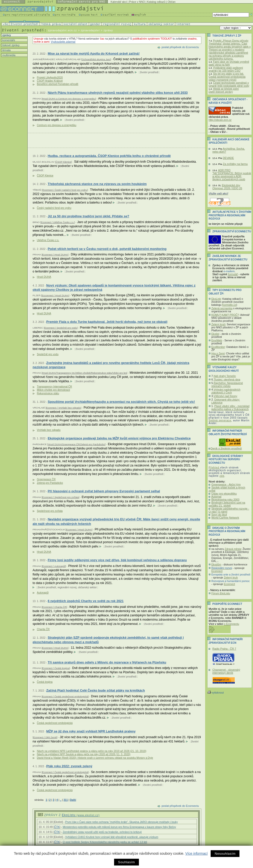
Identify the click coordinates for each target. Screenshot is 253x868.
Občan (172, 2)
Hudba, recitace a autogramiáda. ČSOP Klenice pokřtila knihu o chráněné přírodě (109, 156)
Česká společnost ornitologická (55, 723)
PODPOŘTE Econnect (227, 604)
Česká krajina (45, 682)
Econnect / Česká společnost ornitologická (65, 696)
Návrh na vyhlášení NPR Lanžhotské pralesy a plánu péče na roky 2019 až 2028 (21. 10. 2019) (92, 751)
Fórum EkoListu (221, 593)
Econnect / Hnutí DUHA (55, 255)
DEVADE (228, 158)
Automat (216, 497)
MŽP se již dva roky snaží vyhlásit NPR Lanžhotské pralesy (91, 731)
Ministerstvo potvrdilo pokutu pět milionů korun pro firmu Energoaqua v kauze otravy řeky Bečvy (119, 827)
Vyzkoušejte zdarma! (63, 42)
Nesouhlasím (225, 854)
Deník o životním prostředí (226, 448)
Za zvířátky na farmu (235, 164)
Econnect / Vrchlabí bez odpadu (63, 408)
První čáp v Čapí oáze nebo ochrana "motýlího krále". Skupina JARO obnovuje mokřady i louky (121, 822)
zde (222, 476)
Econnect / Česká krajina (56, 668)
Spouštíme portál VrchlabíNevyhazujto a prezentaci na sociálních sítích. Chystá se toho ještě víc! (121, 402)
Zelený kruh (218, 324)
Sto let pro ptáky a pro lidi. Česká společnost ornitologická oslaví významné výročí (227, 77)
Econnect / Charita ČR (54, 607)
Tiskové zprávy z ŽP (227, 36)
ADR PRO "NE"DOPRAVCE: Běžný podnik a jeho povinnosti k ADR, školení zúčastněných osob (232, 175)
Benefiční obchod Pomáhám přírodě (58, 84)
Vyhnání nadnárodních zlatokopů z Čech (226, 391)
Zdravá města (233, 549)
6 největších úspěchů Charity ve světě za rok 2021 (86, 601)
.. (61, 800)
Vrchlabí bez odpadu (49, 430)
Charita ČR (43, 629)
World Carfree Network (225, 518)
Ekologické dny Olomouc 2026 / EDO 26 (227, 187)
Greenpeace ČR (46, 479)
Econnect (217, 571)
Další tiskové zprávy (221, 92)
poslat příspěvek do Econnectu (180, 47)
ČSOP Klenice (63, 162)
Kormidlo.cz (229, 305)
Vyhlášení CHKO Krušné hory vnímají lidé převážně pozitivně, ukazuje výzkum (112, 837)
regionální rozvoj (67, 587)
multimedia (9, 55)
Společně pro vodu (48, 354)
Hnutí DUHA (44, 277)
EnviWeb (217, 340)
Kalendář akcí (119, 2)
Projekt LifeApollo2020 (50, 78)
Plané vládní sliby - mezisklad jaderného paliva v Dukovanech (230, 408)
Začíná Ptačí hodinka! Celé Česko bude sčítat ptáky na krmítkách (95, 690)
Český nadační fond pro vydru (54, 208)
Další (73, 800)
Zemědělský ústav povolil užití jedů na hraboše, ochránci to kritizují (102, 832)
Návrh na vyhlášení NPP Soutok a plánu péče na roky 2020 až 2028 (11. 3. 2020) (84, 754)
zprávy (6, 35)
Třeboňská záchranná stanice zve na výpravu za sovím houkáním (97, 184)
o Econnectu (231, 624)
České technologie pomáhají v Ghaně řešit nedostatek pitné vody (229, 84)
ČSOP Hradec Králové (50, 81)
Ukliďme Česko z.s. (48, 240)
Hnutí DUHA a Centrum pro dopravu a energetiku (69, 99)
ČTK (57, 827)
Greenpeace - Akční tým (226, 485)
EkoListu (81, 815)
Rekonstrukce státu (48, 393)
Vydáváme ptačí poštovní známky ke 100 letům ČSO (226, 69)
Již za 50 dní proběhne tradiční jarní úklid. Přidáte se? (88, 216)
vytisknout (216, 693)
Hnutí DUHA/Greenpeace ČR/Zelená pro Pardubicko (76, 444)
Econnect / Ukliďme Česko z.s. (57, 222)
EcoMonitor (218, 347)
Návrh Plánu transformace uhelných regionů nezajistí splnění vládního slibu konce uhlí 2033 (118, 93)
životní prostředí (149, 72)
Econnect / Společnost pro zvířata (60, 497)
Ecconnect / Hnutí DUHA (55, 295)
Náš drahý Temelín (225, 376)
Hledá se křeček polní (226, 89)
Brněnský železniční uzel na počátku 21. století (227, 504)
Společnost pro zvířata (50, 511)
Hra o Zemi (218, 353)
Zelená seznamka (222, 308)
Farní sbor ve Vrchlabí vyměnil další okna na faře (229, 63)
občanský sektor (87, 587)
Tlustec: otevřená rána (227, 379)
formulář (233, 274)
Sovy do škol (219, 515)
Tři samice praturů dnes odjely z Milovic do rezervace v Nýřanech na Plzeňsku (107, 662)
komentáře (8, 40)
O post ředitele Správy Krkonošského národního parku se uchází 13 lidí (105, 842)
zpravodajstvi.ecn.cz (62, 30)
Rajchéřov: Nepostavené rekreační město (227, 384)
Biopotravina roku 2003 (225, 500)
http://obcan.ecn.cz (220, 120)
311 (66, 800)
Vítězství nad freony (225, 396)
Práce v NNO (137, 2)
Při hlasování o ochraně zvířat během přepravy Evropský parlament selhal (104, 491)
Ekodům (216, 564)
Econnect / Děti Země (45, 737)
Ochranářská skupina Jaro (96, 59)
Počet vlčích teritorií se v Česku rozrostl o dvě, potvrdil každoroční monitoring (107, 249)
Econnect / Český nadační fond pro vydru (65, 190)
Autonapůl (43, 593)
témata (6, 50)
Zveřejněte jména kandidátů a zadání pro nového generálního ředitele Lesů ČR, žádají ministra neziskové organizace (111, 365)
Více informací (196, 853)
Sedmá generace (220, 420)
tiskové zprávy (11, 45)
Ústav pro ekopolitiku (224, 494)
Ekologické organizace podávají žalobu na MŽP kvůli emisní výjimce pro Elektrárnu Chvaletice (119, 438)
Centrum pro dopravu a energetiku (57, 125)
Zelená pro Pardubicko (50, 483)
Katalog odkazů (156, 2)
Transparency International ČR (54, 387)
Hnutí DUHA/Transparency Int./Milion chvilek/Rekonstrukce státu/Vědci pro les (84, 373)
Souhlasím (126, 862)
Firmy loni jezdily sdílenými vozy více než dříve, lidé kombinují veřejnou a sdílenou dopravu (117, 560)
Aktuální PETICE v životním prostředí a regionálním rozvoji (230, 215)
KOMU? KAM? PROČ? (225, 315)
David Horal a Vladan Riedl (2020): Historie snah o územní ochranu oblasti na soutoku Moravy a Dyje (95, 758)
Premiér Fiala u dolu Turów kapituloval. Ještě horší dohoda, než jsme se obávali (107, 322)
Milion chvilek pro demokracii (53, 390)
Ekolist (215, 334)
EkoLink (216, 299)
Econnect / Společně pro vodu (61, 328)
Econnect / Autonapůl (54, 566)
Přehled (214, 468)
